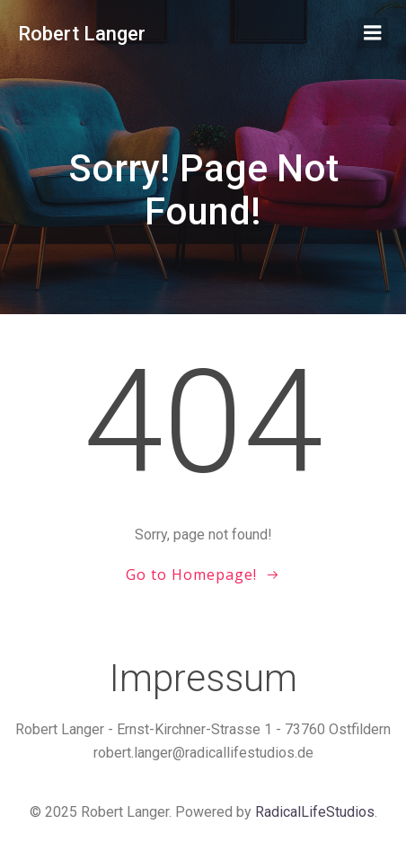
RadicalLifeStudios (315, 812)
